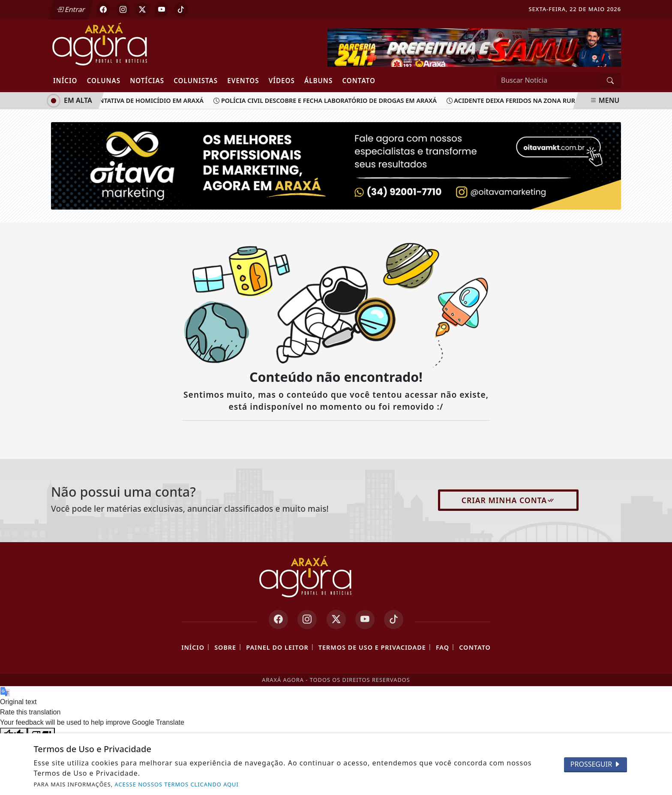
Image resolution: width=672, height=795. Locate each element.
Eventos (243, 81)
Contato (358, 81)
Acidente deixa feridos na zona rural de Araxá (533, 100)
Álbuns (318, 81)
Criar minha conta (508, 500)
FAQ (442, 647)
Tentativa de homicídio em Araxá (147, 100)
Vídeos (282, 81)
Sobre (225, 647)
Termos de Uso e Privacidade (372, 647)
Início (65, 81)
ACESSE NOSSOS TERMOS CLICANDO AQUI (177, 784)
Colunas (104, 81)
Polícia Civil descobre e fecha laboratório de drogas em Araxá (329, 100)
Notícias (147, 81)
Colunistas (196, 81)
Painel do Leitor (277, 647)
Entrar (72, 9)
